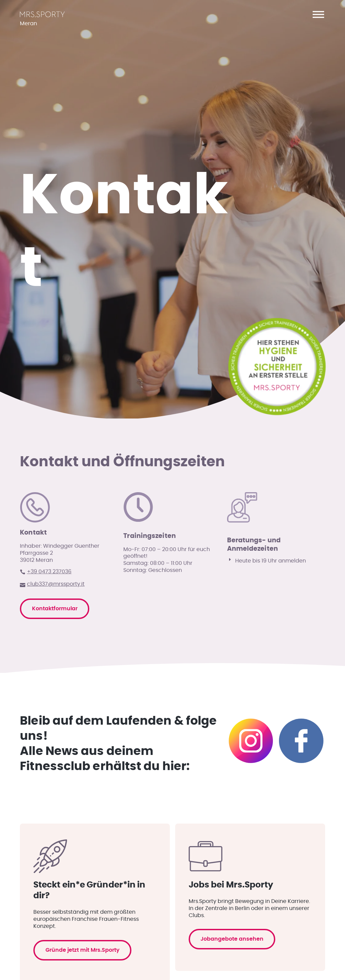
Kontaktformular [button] (57, 751)
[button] (318, 14)
